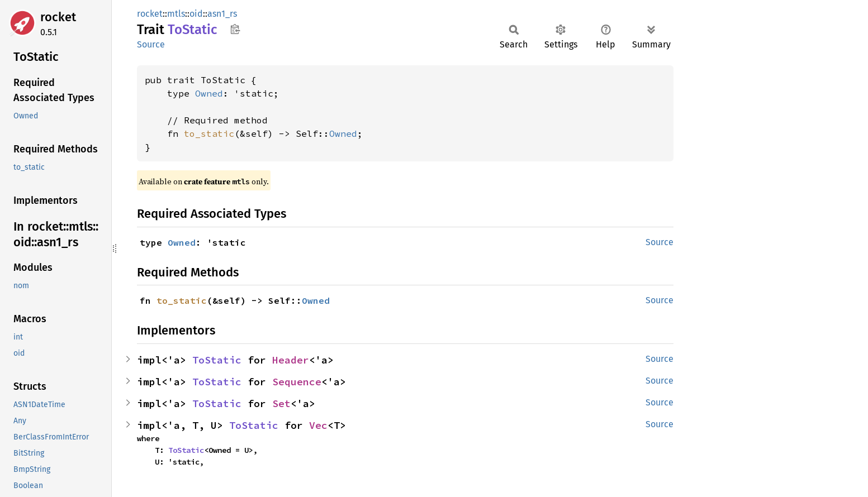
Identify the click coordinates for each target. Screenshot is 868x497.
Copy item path (235, 29)
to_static (209, 133)
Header (291, 360)
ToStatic (217, 360)
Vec (318, 425)
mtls (176, 14)
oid (196, 14)
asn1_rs (222, 14)
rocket (58, 17)
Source (151, 44)
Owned (209, 93)
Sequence (297, 382)
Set (281, 403)
